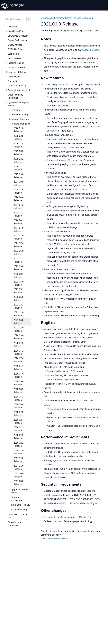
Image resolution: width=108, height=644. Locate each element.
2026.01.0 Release (18, 130)
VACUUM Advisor (17, 68)
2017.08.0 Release (18, 483)
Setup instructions (20, 119)
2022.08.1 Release (18, 276)
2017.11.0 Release (18, 467)
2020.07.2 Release (18, 345)
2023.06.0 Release (18, 252)
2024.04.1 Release (18, 222)
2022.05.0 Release (18, 299)
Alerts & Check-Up (17, 86)
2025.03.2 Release (18, 160)
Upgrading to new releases (19, 491)
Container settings (20, 115)
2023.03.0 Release (18, 268)
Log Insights (14, 77)
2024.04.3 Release (18, 207)
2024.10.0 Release (18, 183)
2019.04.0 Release (18, 375)
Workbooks (13, 54)
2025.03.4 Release (18, 145)
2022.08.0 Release (18, 283)
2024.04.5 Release (18, 191)
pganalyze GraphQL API (18, 516)
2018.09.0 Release (18, 383)
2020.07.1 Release (18, 352)
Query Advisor (15, 45)
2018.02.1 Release (18, 444)
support (53, 131)
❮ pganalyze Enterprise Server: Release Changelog (67, 18)
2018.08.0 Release (18, 406)
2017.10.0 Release (18, 475)
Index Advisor (15, 58)
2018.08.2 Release (18, 391)
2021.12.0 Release (18, 314)
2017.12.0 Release (18, 460)
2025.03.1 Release (18, 168)
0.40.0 (48, 405)
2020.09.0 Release (18, 337)
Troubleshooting (19, 509)
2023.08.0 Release (18, 237)
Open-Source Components (15, 524)
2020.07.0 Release (18, 360)
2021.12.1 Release (18, 306)
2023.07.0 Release (18, 245)
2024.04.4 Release (18, 199)
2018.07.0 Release (18, 414)
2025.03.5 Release (18, 137)
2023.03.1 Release (18, 260)
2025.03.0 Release (18, 176)
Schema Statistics (17, 72)
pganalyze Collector (18, 36)
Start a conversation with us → (56, 538)
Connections (14, 81)
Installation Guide (17, 31)
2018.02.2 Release (18, 437)
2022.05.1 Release (18, 291)
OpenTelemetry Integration (16, 96)
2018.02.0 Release (18, 452)
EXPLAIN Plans (16, 49)
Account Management (19, 90)
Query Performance (18, 40)
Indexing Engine (16, 63)
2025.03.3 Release (18, 153)
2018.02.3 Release (18, 429)
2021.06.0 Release (18, 322)
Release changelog (20, 124)
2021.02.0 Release (18, 329)
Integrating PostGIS (21, 505)
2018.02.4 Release (18, 421)
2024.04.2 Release (18, 214)
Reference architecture (17, 499)
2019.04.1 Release (18, 368)
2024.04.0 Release (18, 229)
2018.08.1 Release (18, 398)
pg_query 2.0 (62, 85)
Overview (13, 27)
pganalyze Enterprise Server (18, 104)
